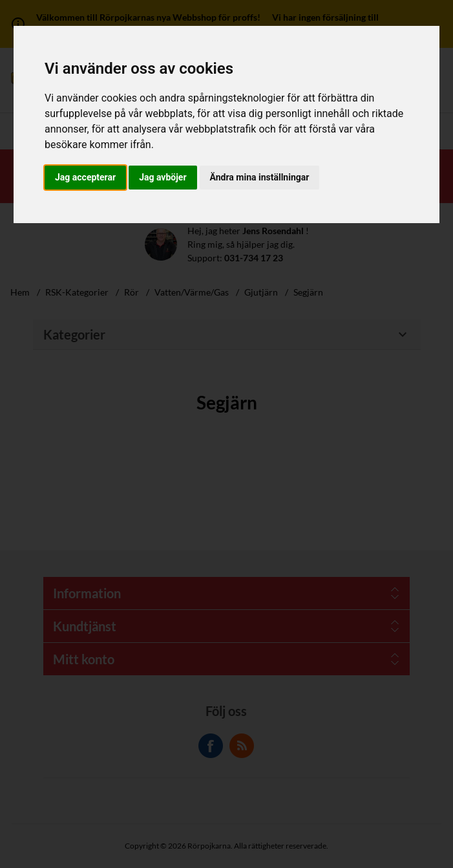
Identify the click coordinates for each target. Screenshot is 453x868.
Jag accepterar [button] (85, 177)
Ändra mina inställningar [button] (260, 177)
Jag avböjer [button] (163, 177)
